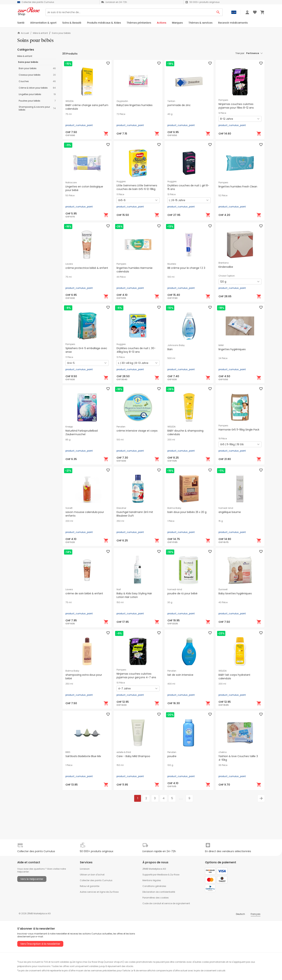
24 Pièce (223, 358)
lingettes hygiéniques (232, 349)
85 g (68, 440)
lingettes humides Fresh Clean (238, 187)
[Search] (130, 12)
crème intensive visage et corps (137, 431)
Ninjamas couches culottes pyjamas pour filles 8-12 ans (236, 106)
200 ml (171, 440)
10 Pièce (121, 683)
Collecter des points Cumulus (96, 880)
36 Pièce (223, 765)
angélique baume (230, 512)
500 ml (171, 358)
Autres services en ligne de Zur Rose (99, 892)
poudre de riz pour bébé (182, 593)
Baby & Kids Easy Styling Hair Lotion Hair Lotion (134, 595)
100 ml (171, 277)
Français (256, 914)
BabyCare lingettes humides (135, 105)
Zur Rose (175, 875)
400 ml (171, 684)
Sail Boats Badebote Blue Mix (83, 756)
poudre (172, 756)
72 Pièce (121, 114)
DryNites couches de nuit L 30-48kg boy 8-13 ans (136, 350)
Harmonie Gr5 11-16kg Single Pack (239, 430)
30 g (170, 602)
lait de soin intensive (180, 675)
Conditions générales (154, 886)
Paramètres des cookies (156, 898)
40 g (170, 114)
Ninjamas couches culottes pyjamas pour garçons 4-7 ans (136, 676)
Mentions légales (152, 880)
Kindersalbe (226, 267)
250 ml (120, 521)
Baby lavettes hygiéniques (235, 593)
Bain (170, 349)
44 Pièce (121, 277)
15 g (221, 521)
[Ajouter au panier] (106, 134)
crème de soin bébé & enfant (84, 593)
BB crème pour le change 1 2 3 (186, 268)
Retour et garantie (90, 886)
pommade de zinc (179, 105)
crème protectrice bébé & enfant (87, 268)
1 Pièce (171, 521)
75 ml (69, 114)
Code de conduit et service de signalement (166, 903)
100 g (170, 765)
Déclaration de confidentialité (159, 892)
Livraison (85, 869)
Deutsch (240, 914)
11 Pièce (120, 194)
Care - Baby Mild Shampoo (133, 756)
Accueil (23, 33)
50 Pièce (70, 196)
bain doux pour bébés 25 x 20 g (187, 512)
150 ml (120, 602)
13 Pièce (171, 194)
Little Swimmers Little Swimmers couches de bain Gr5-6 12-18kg (137, 187)
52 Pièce (223, 196)
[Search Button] (218, 12)
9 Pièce (222, 113)
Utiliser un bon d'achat (92, 875)
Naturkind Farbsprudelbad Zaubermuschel (82, 432)
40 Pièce (223, 602)
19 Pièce (223, 439)
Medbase (162, 875)
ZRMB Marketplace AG (154, 869)
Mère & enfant (40, 33)
